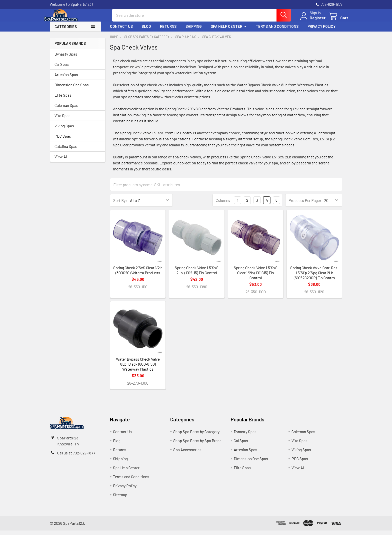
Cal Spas (62, 69)
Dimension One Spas (72, 89)
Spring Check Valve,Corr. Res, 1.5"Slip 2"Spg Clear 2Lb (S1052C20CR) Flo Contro (314, 277)
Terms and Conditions (277, 31)
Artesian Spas (66, 79)
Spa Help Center (229, 31)
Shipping (194, 31)
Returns (168, 31)
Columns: (224, 205)
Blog (146, 31)
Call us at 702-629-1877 (76, 457)
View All (61, 161)
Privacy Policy (321, 31)
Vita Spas (62, 120)
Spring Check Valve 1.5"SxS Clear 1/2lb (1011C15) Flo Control (256, 277)
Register (312, 21)
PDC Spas (63, 141)
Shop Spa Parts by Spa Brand (197, 445)
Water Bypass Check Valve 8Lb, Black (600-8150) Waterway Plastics (138, 368)
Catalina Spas (66, 151)
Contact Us (121, 31)
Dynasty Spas (66, 58)
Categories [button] (66, 31)
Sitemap (120, 499)
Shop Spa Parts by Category (196, 436)
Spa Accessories (187, 454)
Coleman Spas (66, 110)
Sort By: (120, 205)
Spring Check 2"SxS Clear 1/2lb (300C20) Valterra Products (138, 275)
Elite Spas (63, 99)
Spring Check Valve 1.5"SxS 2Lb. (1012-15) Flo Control (197, 275)
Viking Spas (64, 130)
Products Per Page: (305, 205)
